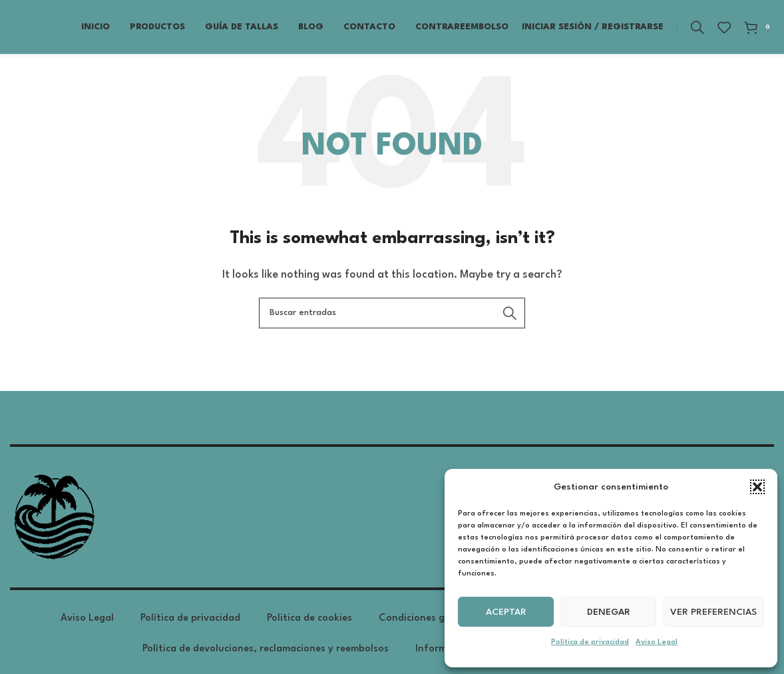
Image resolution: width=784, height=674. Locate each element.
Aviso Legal (657, 642)
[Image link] (53, 522)
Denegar (609, 612)
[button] (757, 487)
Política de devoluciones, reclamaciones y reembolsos (266, 654)
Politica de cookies (309, 624)
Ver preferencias (713, 612)
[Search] (697, 30)
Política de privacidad (590, 642)
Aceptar (506, 612)
